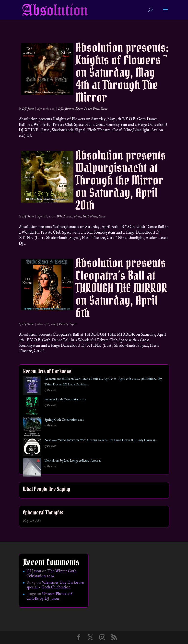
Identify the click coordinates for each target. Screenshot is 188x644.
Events (69, 109)
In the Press (92, 109)
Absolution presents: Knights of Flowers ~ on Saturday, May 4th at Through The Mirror (122, 72)
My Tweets (32, 521)
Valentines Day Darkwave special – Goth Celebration (55, 585)
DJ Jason (28, 109)
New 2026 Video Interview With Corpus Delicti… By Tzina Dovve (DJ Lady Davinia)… (101, 440)
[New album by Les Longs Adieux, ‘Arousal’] (32, 468)
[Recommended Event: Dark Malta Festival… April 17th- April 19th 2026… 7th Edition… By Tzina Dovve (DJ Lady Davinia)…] (32, 387)
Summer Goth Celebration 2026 (65, 400)
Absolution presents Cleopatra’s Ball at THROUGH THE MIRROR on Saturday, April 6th (121, 288)
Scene (104, 109)
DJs (61, 109)
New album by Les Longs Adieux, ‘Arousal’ (73, 461)
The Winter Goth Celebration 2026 (52, 574)
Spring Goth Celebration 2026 (64, 420)
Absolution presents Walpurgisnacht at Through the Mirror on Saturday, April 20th (121, 180)
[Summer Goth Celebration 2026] (32, 407)
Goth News (90, 216)
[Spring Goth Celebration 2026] (32, 427)
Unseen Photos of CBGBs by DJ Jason (49, 596)
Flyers (79, 109)
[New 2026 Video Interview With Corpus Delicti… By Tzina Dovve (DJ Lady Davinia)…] (32, 448)
